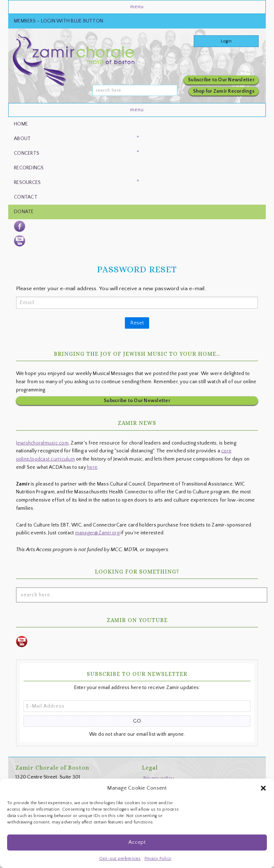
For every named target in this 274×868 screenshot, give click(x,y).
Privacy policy (159, 777)
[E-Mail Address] (137, 705)
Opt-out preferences (120, 859)
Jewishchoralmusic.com (42, 442)
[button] (263, 788)
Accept (137, 842)
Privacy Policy (158, 859)
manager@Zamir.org (97, 531)
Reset (137, 321)
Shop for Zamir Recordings (224, 91)
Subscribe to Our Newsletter (221, 80)
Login (226, 41)
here (92, 466)
